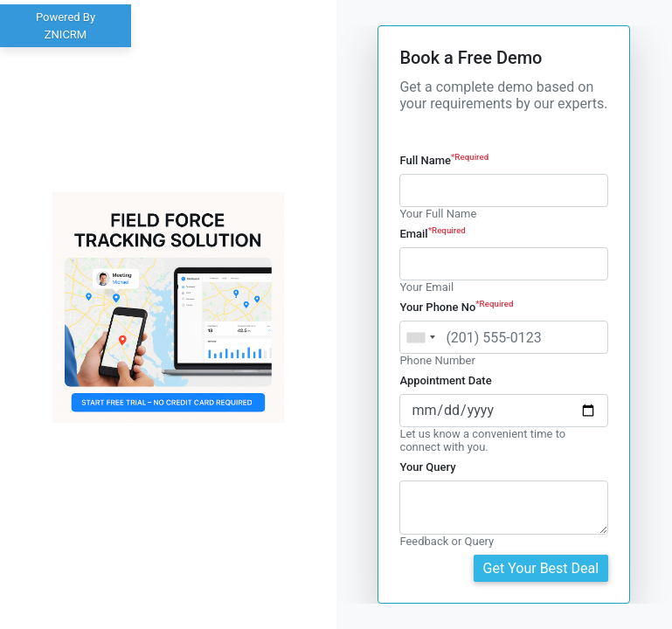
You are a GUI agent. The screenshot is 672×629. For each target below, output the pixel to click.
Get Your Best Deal (541, 568)
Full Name (444, 160)
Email (433, 234)
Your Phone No (456, 307)
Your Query (427, 467)
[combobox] (420, 337)
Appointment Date (445, 380)
